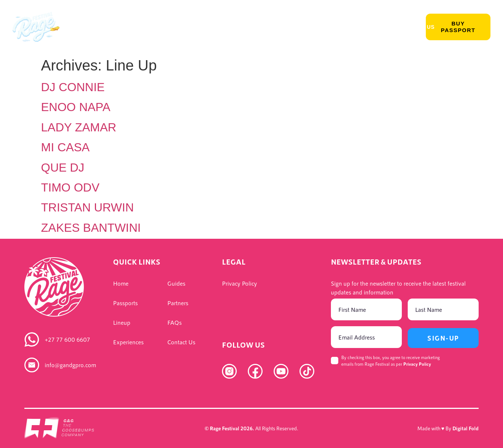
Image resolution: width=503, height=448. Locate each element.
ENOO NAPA (76, 107)
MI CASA (65, 147)
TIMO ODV (70, 187)
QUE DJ (63, 168)
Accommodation (296, 27)
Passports (84, 27)
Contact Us (416, 27)
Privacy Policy (417, 364)
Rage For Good (360, 27)
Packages (241, 27)
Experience (167, 27)
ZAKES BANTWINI (91, 228)
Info (206, 27)
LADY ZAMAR (79, 127)
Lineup (125, 27)
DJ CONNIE (73, 87)
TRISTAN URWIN (87, 207)
